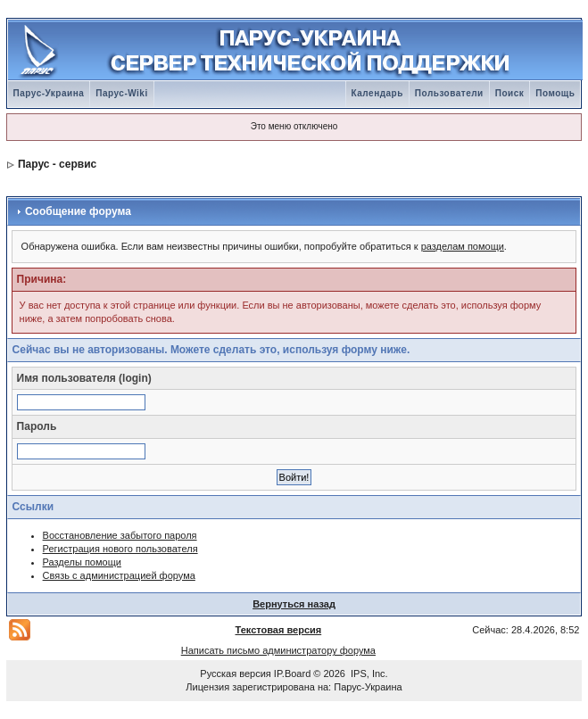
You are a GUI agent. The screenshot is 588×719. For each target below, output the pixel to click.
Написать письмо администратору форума (278, 650)
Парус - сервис (57, 164)
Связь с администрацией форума (119, 575)
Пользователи (449, 93)
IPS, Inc (368, 674)
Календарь (377, 93)
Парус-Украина (49, 93)
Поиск (510, 93)
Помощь (555, 93)
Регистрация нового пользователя (120, 549)
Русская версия (235, 674)
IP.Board (292, 674)
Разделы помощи (82, 562)
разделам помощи (463, 246)
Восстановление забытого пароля (120, 535)
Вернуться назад (294, 604)
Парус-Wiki (121, 93)
